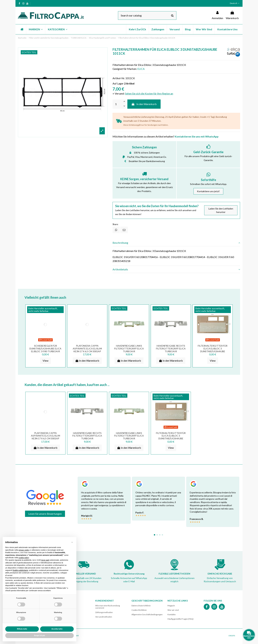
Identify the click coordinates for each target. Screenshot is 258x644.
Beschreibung (176, 243)
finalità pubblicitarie (20, 570)
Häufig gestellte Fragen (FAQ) (181, 619)
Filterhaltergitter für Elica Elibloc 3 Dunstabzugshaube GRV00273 (213, 350)
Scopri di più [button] (40, 635)
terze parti (45, 560)
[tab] (176, 243)
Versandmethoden (104, 617)
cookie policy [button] (24, 558)
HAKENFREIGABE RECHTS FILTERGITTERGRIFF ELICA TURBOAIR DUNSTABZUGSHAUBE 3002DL (171, 351)
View (45, 361)
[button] (36, 29)
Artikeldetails (176, 269)
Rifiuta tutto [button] (22, 629)
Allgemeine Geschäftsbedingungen (147, 614)
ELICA (141, 69)
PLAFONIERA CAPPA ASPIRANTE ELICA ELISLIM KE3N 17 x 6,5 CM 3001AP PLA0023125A (87, 350)
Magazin (171, 606)
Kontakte (172, 614)
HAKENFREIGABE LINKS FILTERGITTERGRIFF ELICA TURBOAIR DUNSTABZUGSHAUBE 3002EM (129, 351)
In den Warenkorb (144, 104)
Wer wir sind (173, 610)
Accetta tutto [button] (57, 629)
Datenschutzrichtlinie (141, 606)
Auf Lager (118, 83)
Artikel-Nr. (119, 78)
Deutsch (235, 3)
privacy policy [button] (24, 550)
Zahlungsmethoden (104, 612)
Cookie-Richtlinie (139, 610)
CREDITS (232, 636)
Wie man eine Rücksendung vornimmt (108, 607)
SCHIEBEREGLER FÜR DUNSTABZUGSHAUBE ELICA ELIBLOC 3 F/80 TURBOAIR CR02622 (45, 350)
